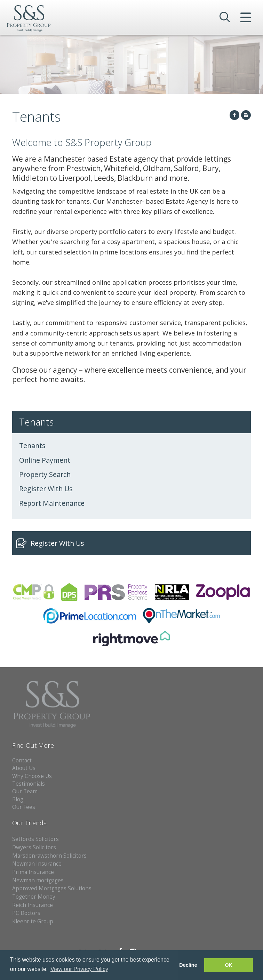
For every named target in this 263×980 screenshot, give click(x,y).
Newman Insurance (38, 864)
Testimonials (29, 784)
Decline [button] (188, 965)
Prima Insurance (33, 872)
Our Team (25, 791)
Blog (18, 799)
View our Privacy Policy (79, 969)
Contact (22, 760)
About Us (24, 768)
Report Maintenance (52, 503)
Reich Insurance (33, 905)
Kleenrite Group (33, 921)
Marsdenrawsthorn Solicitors (49, 856)
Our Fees (24, 807)
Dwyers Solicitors (34, 847)
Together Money (34, 897)
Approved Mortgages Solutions (52, 888)
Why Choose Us (32, 776)
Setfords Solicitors (35, 839)
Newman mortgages (38, 880)
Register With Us (46, 489)
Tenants (32, 446)
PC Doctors (26, 913)
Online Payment (45, 460)
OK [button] (229, 965)
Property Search (45, 474)
